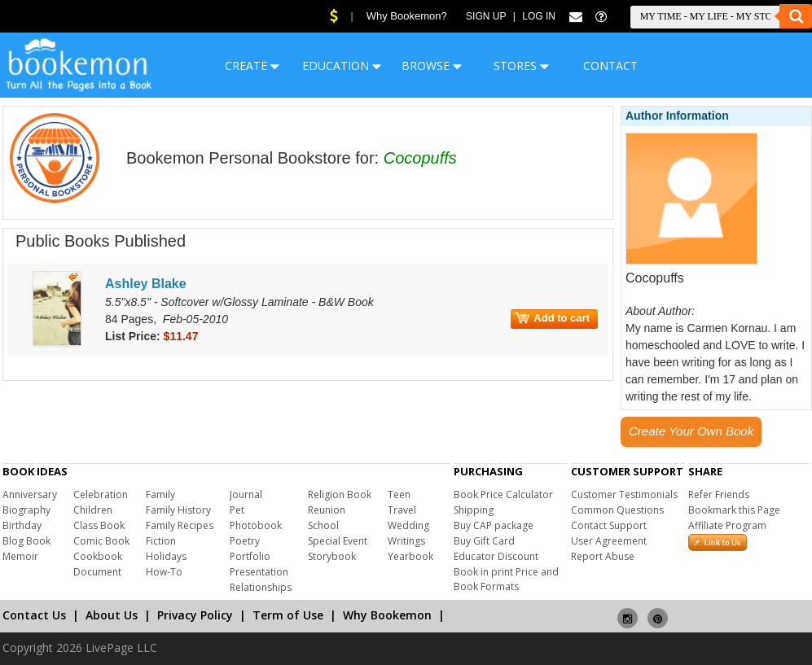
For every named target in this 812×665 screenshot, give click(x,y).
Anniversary (30, 494)
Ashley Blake (146, 284)
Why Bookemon (387, 615)
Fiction (161, 541)
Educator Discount (496, 556)
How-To (164, 572)
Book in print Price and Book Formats (506, 579)
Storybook (332, 556)
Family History (178, 510)
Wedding (408, 525)
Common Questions (617, 510)
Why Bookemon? (407, 16)
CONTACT (610, 66)
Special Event (338, 541)
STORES (521, 66)
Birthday (22, 525)
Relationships (261, 587)
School (323, 525)
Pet (237, 510)
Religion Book (340, 494)
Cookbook (98, 556)
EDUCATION (342, 66)
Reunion (327, 510)
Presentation (259, 572)
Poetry (245, 541)
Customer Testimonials (624, 494)
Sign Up (486, 16)
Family (160, 494)
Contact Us (34, 615)
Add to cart (552, 318)
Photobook (256, 525)
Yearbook (410, 556)
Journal (246, 494)
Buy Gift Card (484, 541)
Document (97, 572)
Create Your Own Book (691, 431)
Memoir (20, 556)
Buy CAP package (494, 525)
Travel (402, 510)
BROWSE (432, 66)
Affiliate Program (727, 525)
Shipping (474, 510)
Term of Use (288, 615)
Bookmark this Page (734, 510)
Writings (406, 541)
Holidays (166, 556)
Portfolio (250, 556)
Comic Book (101, 541)
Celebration (101, 494)
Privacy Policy (195, 615)
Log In (539, 16)
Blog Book (26, 541)
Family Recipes (180, 525)
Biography (26, 510)
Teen (399, 494)
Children (93, 510)
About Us (112, 615)
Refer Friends (719, 494)
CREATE (252, 66)
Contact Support (609, 525)
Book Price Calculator (503, 494)
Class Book (99, 525)
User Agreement (609, 541)
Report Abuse (603, 556)
